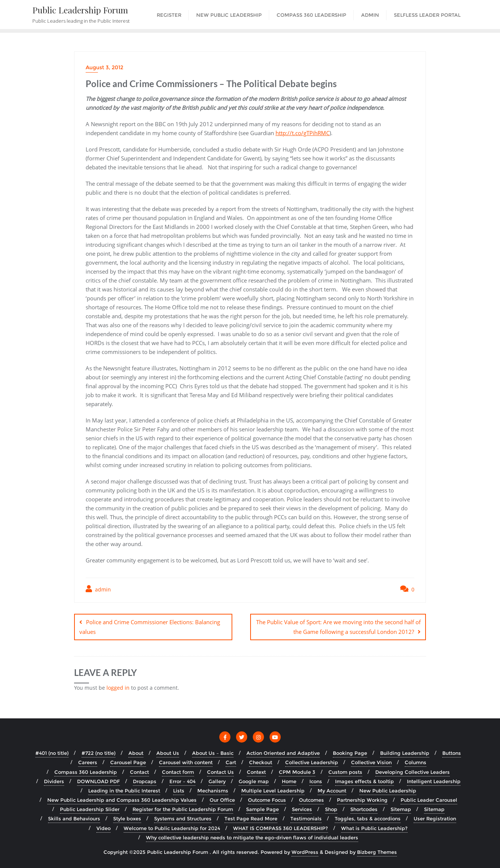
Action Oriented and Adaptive (283, 753)
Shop (331, 809)
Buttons (452, 753)
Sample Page (262, 809)
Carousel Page (128, 762)
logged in (118, 687)
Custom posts (345, 772)
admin (98, 589)
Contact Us (220, 772)
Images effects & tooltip (364, 781)
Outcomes (311, 800)
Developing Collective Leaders (413, 772)
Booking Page (350, 753)
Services (302, 809)
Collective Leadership (312, 762)
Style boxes (127, 818)
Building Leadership (405, 753)
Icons (316, 781)
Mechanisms (213, 790)
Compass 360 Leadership (86, 772)
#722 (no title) (98, 753)
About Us (168, 753)
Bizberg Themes (377, 852)
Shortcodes (364, 809)
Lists (179, 790)
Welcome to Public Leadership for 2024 (172, 828)
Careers (88, 762)
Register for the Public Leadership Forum (183, 809)
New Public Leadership (388, 790)
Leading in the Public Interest (124, 790)
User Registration (435, 818)
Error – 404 (182, 781)
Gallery (217, 781)
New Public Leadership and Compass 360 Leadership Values (122, 800)
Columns (415, 762)
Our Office (222, 800)
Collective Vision (371, 762)
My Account (332, 790)
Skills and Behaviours (74, 818)
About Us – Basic (213, 753)
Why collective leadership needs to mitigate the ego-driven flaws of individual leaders (252, 837)
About (136, 753)
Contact (139, 772)
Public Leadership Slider (90, 809)
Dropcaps (145, 781)
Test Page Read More (251, 818)
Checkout (261, 762)
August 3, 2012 (104, 67)
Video (103, 828)
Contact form (178, 772)
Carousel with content (186, 762)
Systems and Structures (183, 818)
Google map (254, 781)
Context (256, 772)
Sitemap (401, 809)
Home (289, 781)
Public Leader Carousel (429, 800)
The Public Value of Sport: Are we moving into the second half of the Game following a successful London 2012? (338, 627)
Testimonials (306, 818)
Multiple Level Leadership (273, 790)
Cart (231, 762)
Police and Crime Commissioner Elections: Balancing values (150, 627)
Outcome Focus (267, 800)
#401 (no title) (52, 753)
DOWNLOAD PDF (98, 781)
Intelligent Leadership (434, 781)
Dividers (54, 781)
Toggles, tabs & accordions (368, 818)
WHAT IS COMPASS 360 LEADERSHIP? (281, 828)
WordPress (305, 852)
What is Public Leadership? (374, 828)
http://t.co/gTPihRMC (302, 133)
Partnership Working (362, 800)
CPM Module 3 (297, 772)
